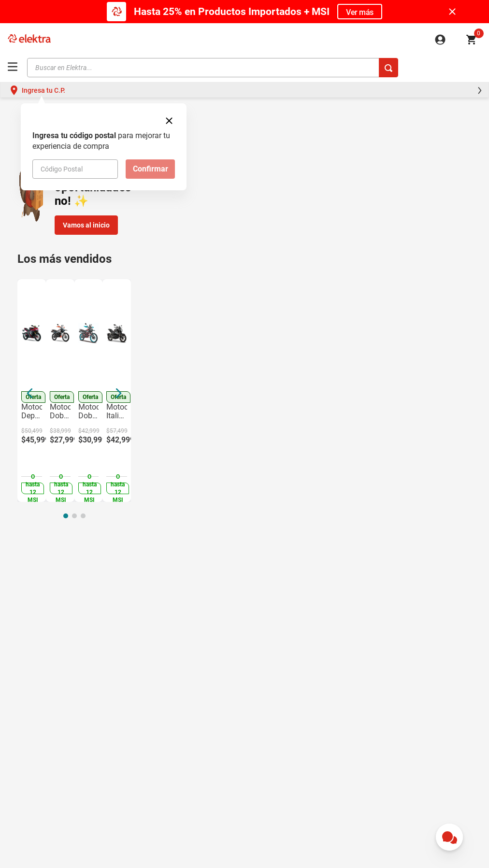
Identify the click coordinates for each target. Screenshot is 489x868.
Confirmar (151, 169)
